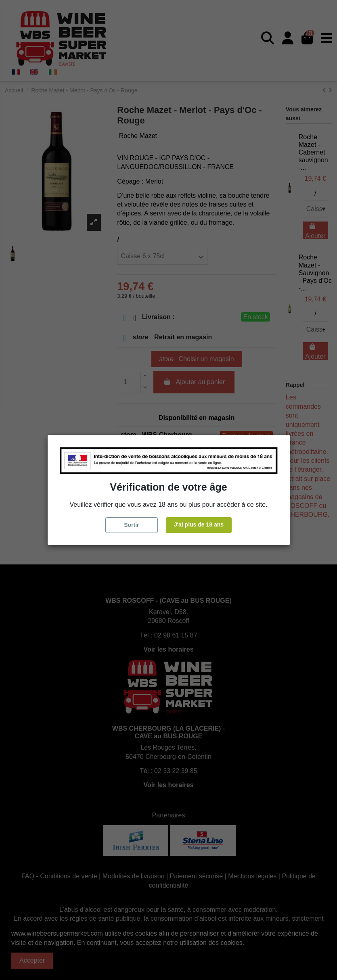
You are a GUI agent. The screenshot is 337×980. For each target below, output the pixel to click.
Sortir (131, 525)
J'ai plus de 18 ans (199, 524)
